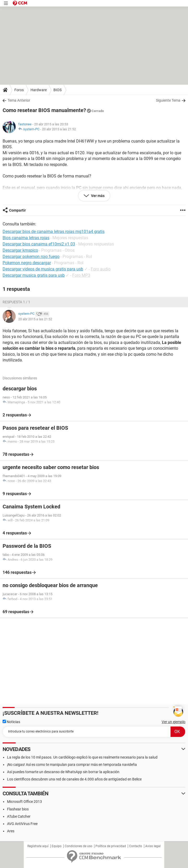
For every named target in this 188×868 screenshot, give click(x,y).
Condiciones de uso (78, 846)
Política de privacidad (111, 846)
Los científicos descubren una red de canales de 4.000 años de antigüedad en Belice (74, 779)
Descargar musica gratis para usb (34, 275)
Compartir (17, 210)
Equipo (57, 846)
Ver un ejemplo (174, 722)
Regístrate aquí (38, 846)
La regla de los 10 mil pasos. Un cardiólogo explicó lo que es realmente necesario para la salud (82, 757)
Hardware (39, 90)
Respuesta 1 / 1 (16, 302)
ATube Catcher (19, 816)
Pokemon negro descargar (27, 263)
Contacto (136, 846)
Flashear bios (18, 809)
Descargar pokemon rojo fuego (31, 257)
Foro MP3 (81, 275)
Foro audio (101, 269)
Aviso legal (153, 846)
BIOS (57, 90)
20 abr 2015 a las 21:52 (59, 129)
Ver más (97, 196)
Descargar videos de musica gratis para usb (43, 269)
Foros (19, 90)
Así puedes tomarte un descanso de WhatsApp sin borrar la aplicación (63, 772)
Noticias (11, 722)
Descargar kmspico (20, 250)
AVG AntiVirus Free (22, 824)
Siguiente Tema (168, 100)
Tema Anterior (19, 100)
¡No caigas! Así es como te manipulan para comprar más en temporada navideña (72, 765)
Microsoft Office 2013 (25, 802)
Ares (11, 831)
